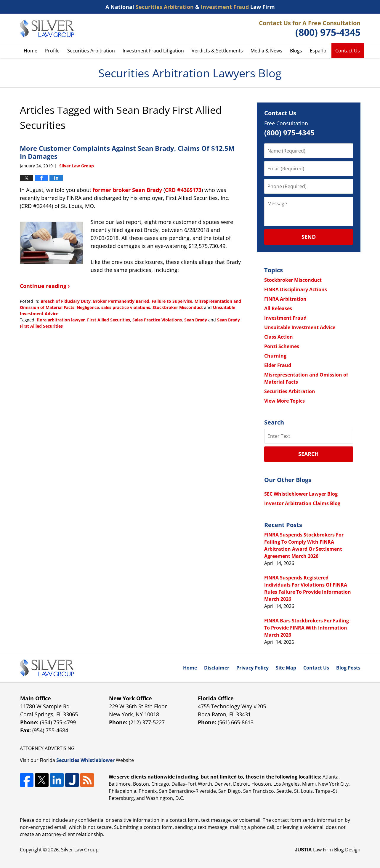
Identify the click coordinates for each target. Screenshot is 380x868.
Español (319, 51)
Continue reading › (45, 286)
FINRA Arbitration (285, 299)
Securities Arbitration (91, 51)
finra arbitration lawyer (61, 320)
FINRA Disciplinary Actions (296, 289)
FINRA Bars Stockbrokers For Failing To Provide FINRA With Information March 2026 (307, 628)
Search (308, 454)
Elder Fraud (278, 365)
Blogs (296, 51)
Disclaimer (217, 668)
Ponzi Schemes (282, 346)
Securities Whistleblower (85, 760)
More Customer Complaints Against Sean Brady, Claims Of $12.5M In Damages (127, 152)
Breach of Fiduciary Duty (66, 301)
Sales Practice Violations (157, 320)
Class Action (279, 337)
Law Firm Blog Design (328, 850)
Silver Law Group (80, 850)
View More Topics (284, 401)
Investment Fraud (285, 318)
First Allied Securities (109, 320)
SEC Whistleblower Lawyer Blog (301, 494)
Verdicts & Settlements (217, 51)
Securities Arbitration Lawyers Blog (47, 28)
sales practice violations (126, 307)
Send (309, 237)
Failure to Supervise (172, 301)
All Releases (278, 308)
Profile (52, 51)
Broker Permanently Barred (121, 301)
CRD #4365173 (183, 190)
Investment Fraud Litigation (153, 51)
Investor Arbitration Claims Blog (302, 503)
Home (31, 51)
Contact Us (348, 51)
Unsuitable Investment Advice (300, 327)
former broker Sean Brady (127, 190)
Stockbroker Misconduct (178, 307)
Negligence (88, 307)
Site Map (286, 668)
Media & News (266, 51)
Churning (275, 356)
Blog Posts (348, 668)
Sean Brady (196, 320)
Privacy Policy (252, 668)
